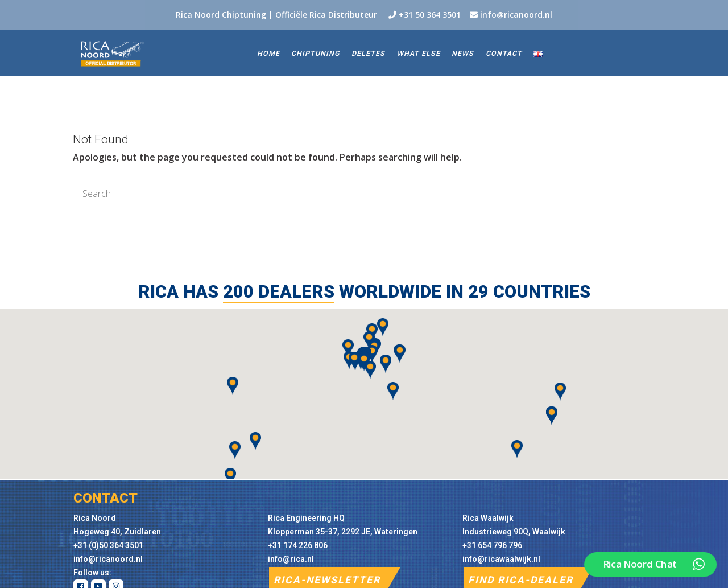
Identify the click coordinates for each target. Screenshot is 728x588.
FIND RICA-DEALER (521, 580)
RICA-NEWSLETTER (327, 580)
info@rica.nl (291, 559)
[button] (517, 449)
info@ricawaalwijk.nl (501, 559)
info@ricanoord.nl (516, 15)
